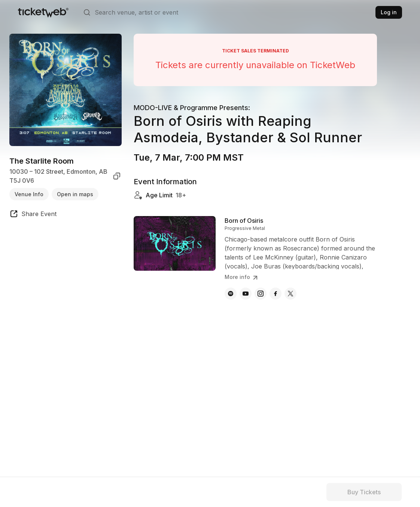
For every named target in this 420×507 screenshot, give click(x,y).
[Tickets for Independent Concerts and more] (43, 12)
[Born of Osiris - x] (290, 294)
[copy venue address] (117, 176)
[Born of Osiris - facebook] (276, 294)
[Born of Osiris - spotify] (231, 294)
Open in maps (75, 194)
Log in (389, 12)
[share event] (33, 215)
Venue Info (29, 194)
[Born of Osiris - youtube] (246, 294)
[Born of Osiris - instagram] (261, 294)
